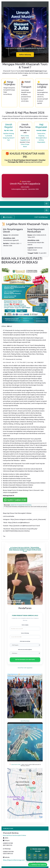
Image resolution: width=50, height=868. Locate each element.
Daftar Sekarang (25, 55)
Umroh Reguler (9, 126)
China (23, 144)
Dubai (27, 136)
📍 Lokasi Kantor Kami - (15, 764)
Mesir (23, 136)
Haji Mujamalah (41, 126)
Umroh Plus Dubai (25, 721)
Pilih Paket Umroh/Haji (25, 641)
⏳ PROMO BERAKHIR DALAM (38, 850)
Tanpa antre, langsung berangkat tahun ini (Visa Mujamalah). (41, 138)
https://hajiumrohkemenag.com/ (14, 860)
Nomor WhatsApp (25, 633)
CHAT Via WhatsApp (41, 217)
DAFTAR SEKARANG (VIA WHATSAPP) (25, 660)
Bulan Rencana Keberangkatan (25, 650)
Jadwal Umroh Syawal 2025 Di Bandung (21, 505)
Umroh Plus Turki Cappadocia (25, 668)
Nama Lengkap (25, 625)
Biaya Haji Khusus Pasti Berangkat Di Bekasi (14, 835)
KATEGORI (8, 217)
